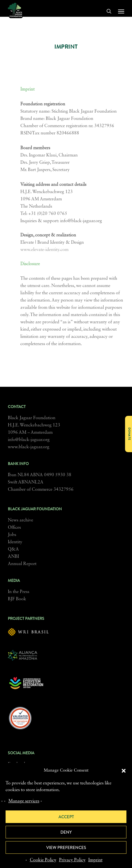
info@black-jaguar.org (29, 440)
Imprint (95, 860)
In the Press (19, 592)
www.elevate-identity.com (44, 250)
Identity (15, 542)
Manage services (24, 801)
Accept (66, 817)
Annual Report (22, 564)
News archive (20, 520)
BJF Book (17, 599)
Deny (66, 832)
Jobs (12, 535)
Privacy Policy (72, 860)
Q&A (13, 549)
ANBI (13, 557)
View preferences (66, 848)
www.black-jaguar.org (29, 447)
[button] (124, 771)
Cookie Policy (43, 860)
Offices (14, 528)
